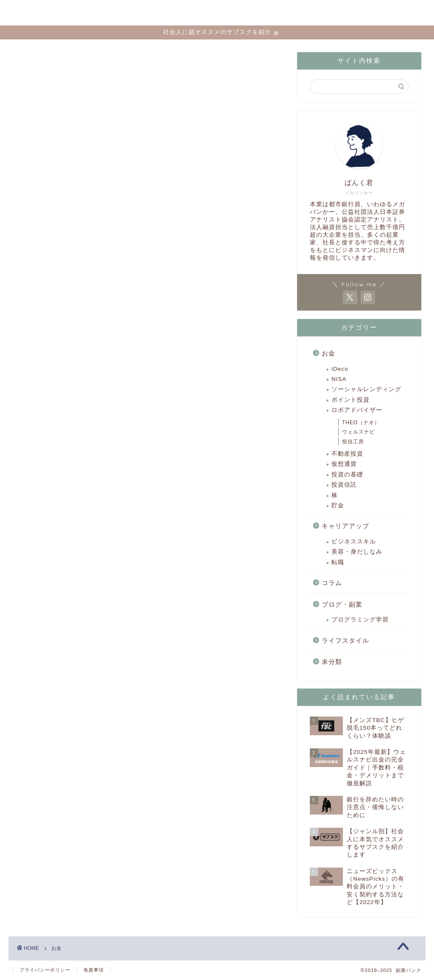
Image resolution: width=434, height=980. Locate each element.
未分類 (332, 662)
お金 (328, 353)
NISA (339, 379)
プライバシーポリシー (45, 970)
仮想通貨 (344, 464)
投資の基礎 (347, 475)
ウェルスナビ (359, 432)
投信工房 (353, 442)
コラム (332, 583)
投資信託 (344, 485)
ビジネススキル (354, 542)
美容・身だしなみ (357, 552)
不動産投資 (347, 454)
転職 (338, 562)
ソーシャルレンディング (366, 389)
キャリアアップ (345, 526)
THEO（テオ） (361, 423)
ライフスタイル (345, 640)
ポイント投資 (351, 400)
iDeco (340, 369)
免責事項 (94, 970)
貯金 (338, 505)
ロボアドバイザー (357, 410)
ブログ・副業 (342, 604)
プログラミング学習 (360, 620)
